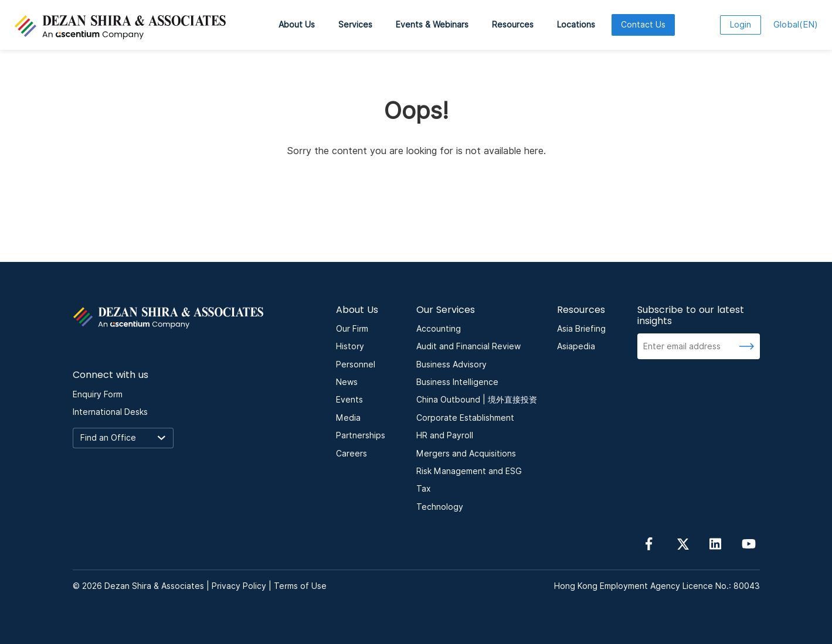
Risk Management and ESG (469, 471)
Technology (440, 507)
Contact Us (643, 25)
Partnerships (361, 435)
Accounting (439, 329)
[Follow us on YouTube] (749, 543)
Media (348, 418)
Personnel (356, 364)
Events (349, 400)
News (347, 382)
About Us (297, 25)
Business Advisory (451, 364)
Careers (352, 454)
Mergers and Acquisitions (466, 454)
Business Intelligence (457, 382)
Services (355, 25)
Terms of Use (300, 586)
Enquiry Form (98, 394)
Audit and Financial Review (468, 346)
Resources (513, 25)
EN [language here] (796, 25)
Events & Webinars (432, 25)
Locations (576, 25)
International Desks (110, 412)
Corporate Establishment (465, 418)
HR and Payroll (445, 435)
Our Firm (352, 329)
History (350, 346)
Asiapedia (576, 346)
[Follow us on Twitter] (682, 543)
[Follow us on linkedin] (715, 543)
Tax (424, 489)
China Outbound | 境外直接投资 (477, 400)
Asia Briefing (581, 329)
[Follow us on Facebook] (649, 543)
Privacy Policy (239, 586)
